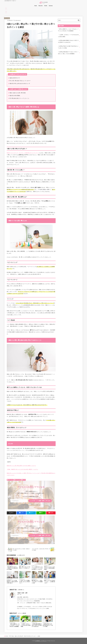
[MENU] (6, 12)
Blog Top (41, 6)
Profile (46, 6)
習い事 (24, 480)
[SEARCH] (6, 9)
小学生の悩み (18, 480)
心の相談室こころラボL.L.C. (41, 641)
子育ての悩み (7, 18)
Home (36, 6)
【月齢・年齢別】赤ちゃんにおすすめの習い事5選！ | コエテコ (22, 469)
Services (51, 6)
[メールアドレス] (19, 501)
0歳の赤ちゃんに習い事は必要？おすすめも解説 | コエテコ (21, 466)
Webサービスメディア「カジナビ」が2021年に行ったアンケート (23, 153)
